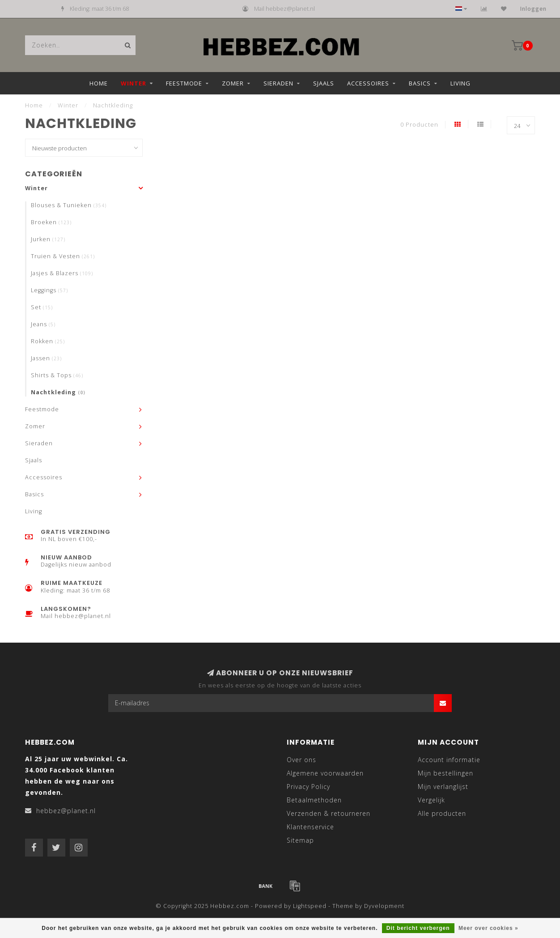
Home (99, 83)
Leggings (49, 290)
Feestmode (184, 83)
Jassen (46, 358)
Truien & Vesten (63, 256)
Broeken (51, 222)
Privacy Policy (308, 787)
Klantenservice (310, 827)
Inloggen (533, 9)
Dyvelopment (384, 906)
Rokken (48, 341)
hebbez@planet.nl (66, 811)
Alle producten (442, 813)
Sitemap (300, 840)
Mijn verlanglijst (443, 787)
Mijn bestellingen (445, 773)
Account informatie (449, 760)
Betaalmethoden (314, 800)
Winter (134, 83)
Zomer (233, 83)
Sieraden (278, 83)
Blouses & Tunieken (69, 205)
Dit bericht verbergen (418, 928)
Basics (420, 83)
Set (42, 307)
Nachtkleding (58, 392)
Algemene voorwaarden (325, 773)
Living (460, 83)
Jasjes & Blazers (62, 273)
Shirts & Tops (57, 375)
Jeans (43, 324)
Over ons (301, 760)
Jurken (48, 239)
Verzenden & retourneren (329, 813)
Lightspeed (310, 906)
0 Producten (419, 125)
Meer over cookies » (488, 928)
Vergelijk (431, 800)
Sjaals (324, 83)
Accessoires (368, 83)
